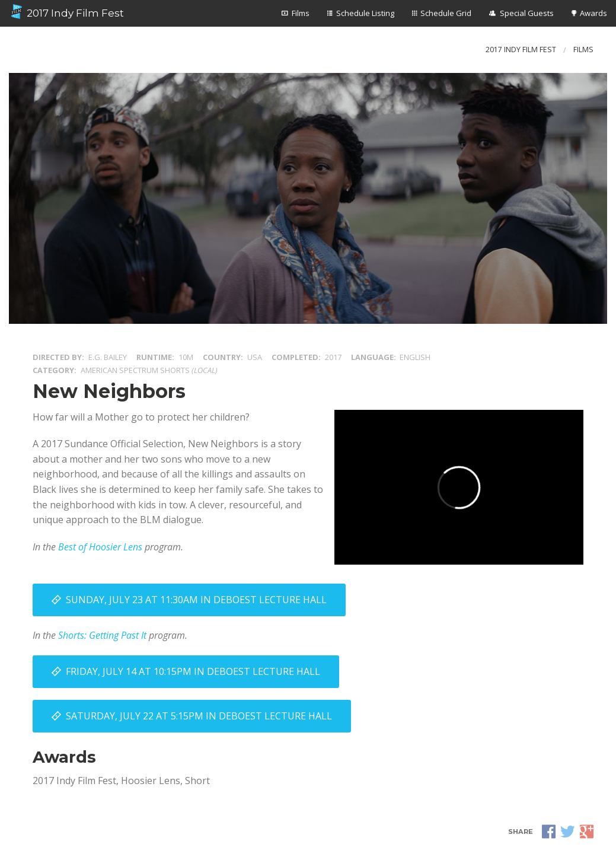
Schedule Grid (446, 13)
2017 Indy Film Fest (66, 12)
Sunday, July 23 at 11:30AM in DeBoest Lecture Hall (196, 600)
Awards (593, 13)
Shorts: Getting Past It (102, 635)
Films (301, 13)
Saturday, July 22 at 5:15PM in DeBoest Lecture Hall (199, 716)
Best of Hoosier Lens (100, 547)
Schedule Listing (365, 13)
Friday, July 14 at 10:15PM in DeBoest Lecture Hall (193, 671)
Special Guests (527, 13)
